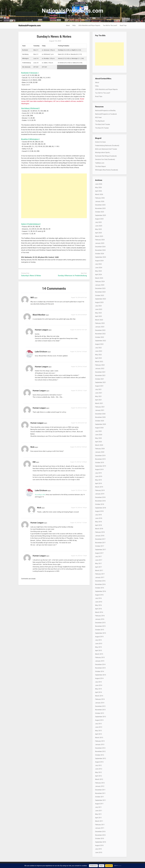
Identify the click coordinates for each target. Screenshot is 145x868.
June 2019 (99, 476)
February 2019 (100, 490)
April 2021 (98, 400)
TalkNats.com (100, 163)
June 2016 (99, 602)
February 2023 (100, 323)
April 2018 (98, 525)
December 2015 (100, 623)
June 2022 (99, 351)
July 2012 (98, 765)
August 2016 (99, 595)
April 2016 (98, 609)
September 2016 (101, 591)
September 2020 (101, 424)
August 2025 (99, 219)
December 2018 (100, 497)
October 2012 (100, 755)
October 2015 (100, 630)
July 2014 (98, 682)
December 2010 (100, 832)
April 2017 (98, 567)
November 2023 (100, 292)
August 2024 (99, 261)
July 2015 (98, 640)
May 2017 (98, 563)
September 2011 (101, 800)
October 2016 (100, 588)
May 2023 (98, 313)
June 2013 (99, 727)
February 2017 (100, 574)
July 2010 (98, 849)
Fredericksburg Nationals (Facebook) (107, 146)
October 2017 (100, 546)
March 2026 (99, 194)
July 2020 (98, 431)
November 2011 (100, 793)
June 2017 (99, 560)
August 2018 (99, 511)
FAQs (74, 25)
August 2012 (99, 762)
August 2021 (99, 386)
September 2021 (101, 382)
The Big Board (100, 121)
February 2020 (100, 449)
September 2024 (101, 257)
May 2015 (98, 647)
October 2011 (100, 797)
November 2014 (100, 668)
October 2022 (100, 337)
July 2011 (98, 807)
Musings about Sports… (103, 152)
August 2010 (99, 845)
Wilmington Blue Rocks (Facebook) (107, 170)
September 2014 (101, 675)
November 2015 (100, 626)
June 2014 (99, 685)
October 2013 (100, 713)
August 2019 (99, 469)
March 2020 (99, 445)
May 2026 (98, 187)
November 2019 (100, 459)
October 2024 (100, 254)
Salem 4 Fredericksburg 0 (31, 224)
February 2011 (100, 825)
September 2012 (101, 758)
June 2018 (99, 518)
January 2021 (100, 410)
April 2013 (98, 734)
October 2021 (100, 379)
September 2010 (101, 842)
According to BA (40, 495)
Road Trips (123, 25)
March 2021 (99, 403)
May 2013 (98, 731)
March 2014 (99, 696)
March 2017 (99, 571)
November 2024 (100, 250)
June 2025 (99, 226)
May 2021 (98, 396)
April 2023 (98, 316)
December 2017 (100, 539)
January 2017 (100, 577)
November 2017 (100, 543)
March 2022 (99, 362)
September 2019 (101, 466)
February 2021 (100, 407)
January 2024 (100, 285)
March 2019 (99, 487)
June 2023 (99, 309)
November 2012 (100, 751)
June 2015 (99, 644)
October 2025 (100, 212)
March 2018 (99, 529)
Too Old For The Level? (110, 25)
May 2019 (98, 480)
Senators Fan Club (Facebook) (105, 159)
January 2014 (100, 703)
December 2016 (100, 581)
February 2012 (100, 783)
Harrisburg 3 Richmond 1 (31, 108)
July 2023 (98, 306)
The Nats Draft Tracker (103, 124)
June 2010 (99, 852)
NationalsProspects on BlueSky (105, 111)
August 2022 (99, 344)
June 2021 (99, 393)
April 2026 (98, 191)
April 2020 (98, 442)
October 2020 (100, 421)
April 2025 (98, 233)
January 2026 (100, 201)
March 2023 (99, 320)
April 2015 (98, 651)
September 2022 (101, 341)
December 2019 (100, 456)
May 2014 (98, 689)
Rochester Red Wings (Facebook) (106, 156)
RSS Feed (98, 117)
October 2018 (100, 504)
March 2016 (99, 612)
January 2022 (100, 369)
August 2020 (99, 428)
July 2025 (98, 222)
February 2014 (100, 699)
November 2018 (100, 501)
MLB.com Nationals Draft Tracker (106, 149)
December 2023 (100, 288)
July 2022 (98, 348)
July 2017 (98, 557)
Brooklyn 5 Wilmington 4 (30, 139)
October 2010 (100, 839)
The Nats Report (100, 166)
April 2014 (98, 692)
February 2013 (100, 741)
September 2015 (101, 633)
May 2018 (98, 522)
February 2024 (100, 281)
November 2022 (100, 334)
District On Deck (100, 142)
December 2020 (100, 414)
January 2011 (100, 828)
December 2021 (100, 372)
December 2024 (100, 247)
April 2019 (98, 483)
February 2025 (100, 240)
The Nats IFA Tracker (102, 128)
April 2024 (98, 275)
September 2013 (101, 717)
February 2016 (100, 616)
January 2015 (100, 661)
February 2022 (100, 365)
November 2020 (100, 417)
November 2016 (100, 584)
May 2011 (98, 814)
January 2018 (100, 536)
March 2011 (99, 821)
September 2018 (101, 508)
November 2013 (100, 710)
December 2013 (100, 706)
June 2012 (99, 769)
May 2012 (98, 772)
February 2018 (100, 532)
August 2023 (99, 302)
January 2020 (100, 452)
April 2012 (98, 776)
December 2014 (100, 664)
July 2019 (98, 473)
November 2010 (100, 835)
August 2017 (99, 553)
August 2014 (99, 678)
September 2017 (101, 550)
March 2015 (99, 654)
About (68, 25)
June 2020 (99, 435)
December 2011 (100, 790)
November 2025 (100, 208)
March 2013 (99, 738)
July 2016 (98, 598)
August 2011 (99, 804)
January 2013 (100, 745)
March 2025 (99, 236)
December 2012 (100, 748)
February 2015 (100, 657)
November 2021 (100, 375)
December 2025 (100, 205)
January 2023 (100, 327)
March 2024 (99, 278)
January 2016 (100, 619)
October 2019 (100, 463)
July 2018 (98, 515)
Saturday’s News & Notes (31, 276)
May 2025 (98, 229)
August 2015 (99, 637)
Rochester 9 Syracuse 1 (30, 73)
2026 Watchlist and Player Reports (89, 25)
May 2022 (98, 355)
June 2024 (99, 268)
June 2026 (99, 184)
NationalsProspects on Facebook (106, 114)
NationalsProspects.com (72, 11)
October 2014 (100, 671)
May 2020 (98, 438)
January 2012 (100, 786)
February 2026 (100, 198)
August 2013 (99, 720)
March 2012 (99, 779)
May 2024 (98, 271)
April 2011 (98, 818)
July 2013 (98, 724)
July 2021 (98, 389)
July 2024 (98, 264)
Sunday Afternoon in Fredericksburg (72, 276)
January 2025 (100, 243)
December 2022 (100, 330)
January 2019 (100, 494)
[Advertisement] (54, 196)
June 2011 (99, 811)
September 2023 (101, 299)
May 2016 (98, 605)
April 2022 (98, 358)
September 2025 (101, 215)
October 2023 (100, 295)
